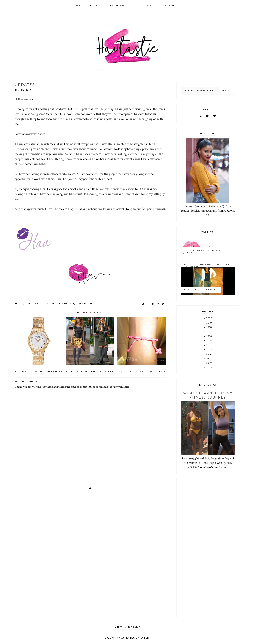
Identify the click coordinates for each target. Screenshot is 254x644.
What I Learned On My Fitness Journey (208, 395)
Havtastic (122, 638)
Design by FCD (140, 638)
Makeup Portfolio (121, 5)
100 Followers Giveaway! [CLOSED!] (202, 252)
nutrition (53, 304)
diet (20, 304)
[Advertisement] (208, 548)
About (94, 5)
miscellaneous (35, 304)
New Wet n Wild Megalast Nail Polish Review (52, 371)
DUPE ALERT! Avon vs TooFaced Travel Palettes (127, 371)
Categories (171, 5)
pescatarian (85, 304)
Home (77, 5)
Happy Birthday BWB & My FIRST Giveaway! (206, 266)
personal (68, 304)
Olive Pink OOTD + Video (201, 290)
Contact (149, 5)
